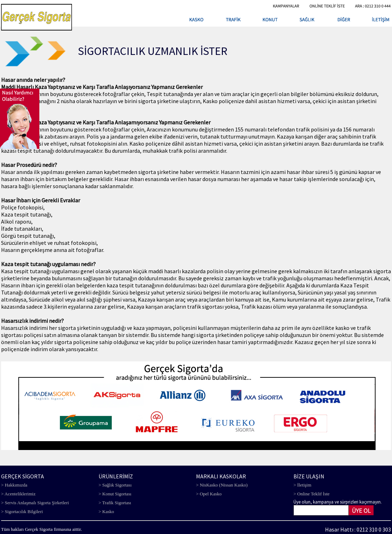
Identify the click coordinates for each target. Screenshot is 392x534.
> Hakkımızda (14, 485)
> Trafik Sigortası (115, 503)
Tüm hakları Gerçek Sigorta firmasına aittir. (41, 529)
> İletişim (302, 485)
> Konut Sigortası (115, 494)
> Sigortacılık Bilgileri (22, 511)
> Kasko (106, 511)
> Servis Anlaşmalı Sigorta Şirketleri (35, 503)
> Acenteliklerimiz (18, 494)
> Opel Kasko (209, 494)
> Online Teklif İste (312, 494)
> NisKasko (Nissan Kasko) (222, 485)
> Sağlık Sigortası (115, 485)
